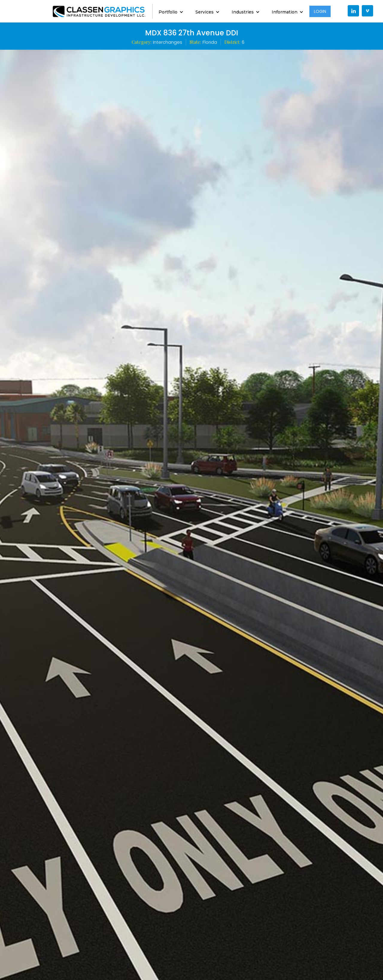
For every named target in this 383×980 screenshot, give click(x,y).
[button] (171, 11)
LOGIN (320, 11)
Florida (210, 42)
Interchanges (168, 42)
